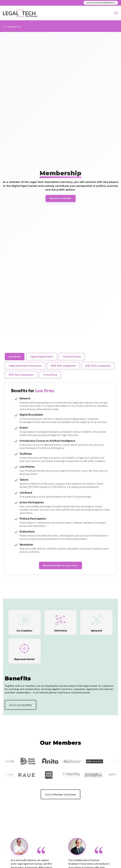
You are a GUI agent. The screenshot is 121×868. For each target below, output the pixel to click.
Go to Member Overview (60, 794)
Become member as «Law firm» (60, 565)
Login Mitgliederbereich (101, 3)
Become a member (61, 198)
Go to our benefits (21, 705)
